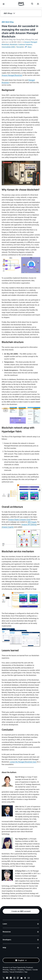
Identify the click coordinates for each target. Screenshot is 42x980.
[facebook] (7, 978)
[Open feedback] (40, 490)
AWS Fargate (32, 522)
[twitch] (18, 978)
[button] (21, 13)
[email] (29, 978)
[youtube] (22, 978)
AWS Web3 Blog (8, 22)
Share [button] (28, 47)
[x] (4, 978)
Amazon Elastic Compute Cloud (19, 519)
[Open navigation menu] (4, 4)
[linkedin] (11, 978)
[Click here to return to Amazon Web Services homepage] (21, 4)
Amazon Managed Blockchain (12, 75)
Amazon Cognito (8, 527)
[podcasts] (25, 978)
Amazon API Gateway (29, 524)
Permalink (20, 47)
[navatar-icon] (38, 4)
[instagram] (14, 978)
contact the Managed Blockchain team (23, 762)
